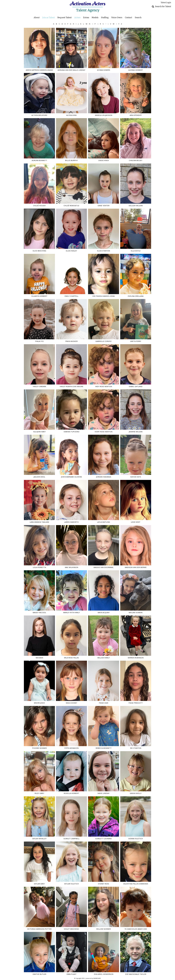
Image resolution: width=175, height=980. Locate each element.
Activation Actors (88, 7)
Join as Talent (49, 17)
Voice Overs (117, 17)
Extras (86, 17)
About (37, 17)
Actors (77, 17)
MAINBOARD (97, 978)
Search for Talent (163, 6)
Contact (129, 17)
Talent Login (166, 3)
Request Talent (65, 17)
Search (138, 17)
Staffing (105, 17)
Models (95, 17)
